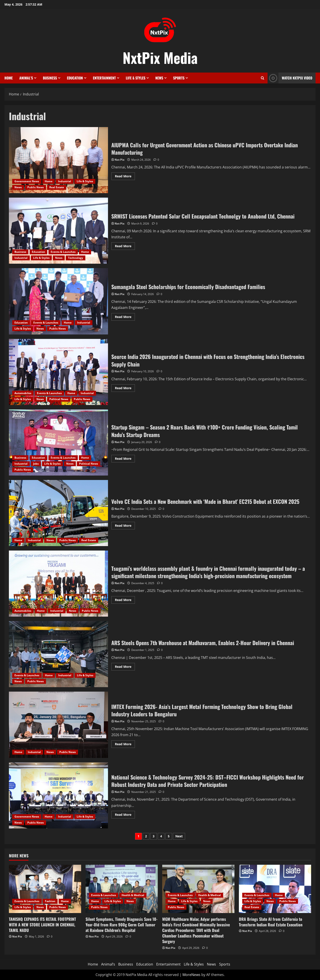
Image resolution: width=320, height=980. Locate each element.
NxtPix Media (160, 57)
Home (9, 78)
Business (50, 78)
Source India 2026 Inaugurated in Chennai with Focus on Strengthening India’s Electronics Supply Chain (58, 372)
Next (179, 836)
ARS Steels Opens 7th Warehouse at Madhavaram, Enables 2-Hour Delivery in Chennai (58, 654)
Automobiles (23, 393)
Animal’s (26, 78)
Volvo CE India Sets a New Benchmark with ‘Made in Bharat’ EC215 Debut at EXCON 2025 (58, 513)
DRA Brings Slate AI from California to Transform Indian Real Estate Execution (271, 922)
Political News (59, 399)
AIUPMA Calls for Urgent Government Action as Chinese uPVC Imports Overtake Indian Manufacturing (58, 160)
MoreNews (191, 975)
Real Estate (57, 187)
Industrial (65, 181)
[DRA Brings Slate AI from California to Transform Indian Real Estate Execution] (275, 889)
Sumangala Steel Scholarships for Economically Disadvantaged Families (58, 301)
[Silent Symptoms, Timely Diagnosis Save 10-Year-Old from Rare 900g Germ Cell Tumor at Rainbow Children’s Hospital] (122, 889)
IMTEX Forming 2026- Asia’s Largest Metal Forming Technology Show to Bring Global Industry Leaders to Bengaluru (58, 725)
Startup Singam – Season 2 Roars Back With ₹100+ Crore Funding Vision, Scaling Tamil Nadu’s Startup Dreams (58, 442)
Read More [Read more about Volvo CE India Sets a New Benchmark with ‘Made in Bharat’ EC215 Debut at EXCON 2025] (125, 526)
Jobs (36, 464)
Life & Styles (136, 78)
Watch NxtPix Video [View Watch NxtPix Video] (290, 78)
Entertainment (104, 78)
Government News (27, 181)
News (159, 78)
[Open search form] (263, 78)
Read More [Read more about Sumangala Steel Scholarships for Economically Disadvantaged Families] (125, 318)
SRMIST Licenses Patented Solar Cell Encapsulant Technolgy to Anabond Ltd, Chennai (58, 231)
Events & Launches (63, 252)
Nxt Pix (120, 160)
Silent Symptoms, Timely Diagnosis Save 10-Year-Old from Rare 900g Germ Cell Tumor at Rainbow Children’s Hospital (122, 925)
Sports (179, 78)
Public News (36, 187)
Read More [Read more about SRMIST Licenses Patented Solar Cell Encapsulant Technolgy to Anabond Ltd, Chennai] (125, 247)
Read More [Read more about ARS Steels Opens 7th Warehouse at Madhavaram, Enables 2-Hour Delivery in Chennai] (125, 667)
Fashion (50, 901)
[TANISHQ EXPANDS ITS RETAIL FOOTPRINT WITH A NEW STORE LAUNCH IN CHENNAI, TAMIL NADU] (45, 889)
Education (75, 78)
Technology (76, 258)
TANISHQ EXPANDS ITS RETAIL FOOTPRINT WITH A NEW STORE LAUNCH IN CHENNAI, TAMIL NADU (42, 925)
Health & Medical (133, 895)
